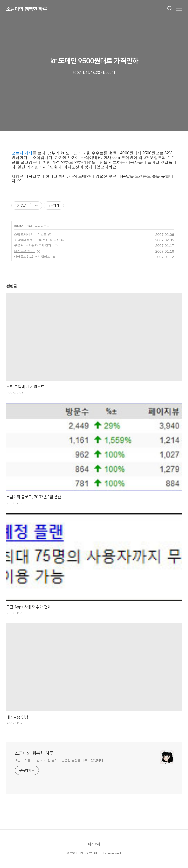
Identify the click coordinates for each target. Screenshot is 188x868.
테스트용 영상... (25, 251)
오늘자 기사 (22, 153)
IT (24, 226)
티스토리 (94, 844)
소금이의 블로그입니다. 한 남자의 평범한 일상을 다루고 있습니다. (59, 760)
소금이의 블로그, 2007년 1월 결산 (37, 240)
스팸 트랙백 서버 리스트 (30, 234)
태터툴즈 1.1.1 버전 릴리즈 (32, 257)
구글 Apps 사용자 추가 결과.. (34, 245)
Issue (18, 226)
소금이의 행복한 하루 (26, 9)
